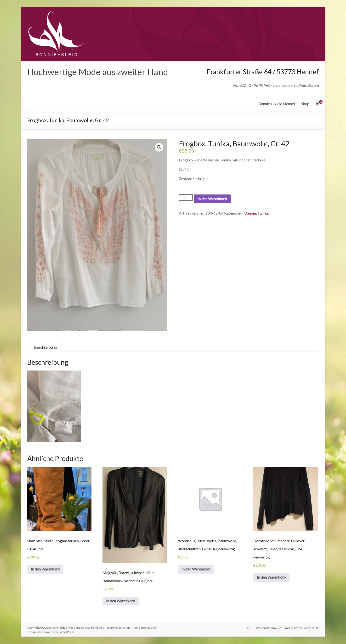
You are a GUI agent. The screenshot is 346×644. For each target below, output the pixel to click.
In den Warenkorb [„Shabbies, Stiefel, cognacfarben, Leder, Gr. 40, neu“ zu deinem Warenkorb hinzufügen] (46, 569)
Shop (305, 104)
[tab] (45, 347)
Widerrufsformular (268, 628)
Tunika (263, 213)
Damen (250, 213)
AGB (249, 628)
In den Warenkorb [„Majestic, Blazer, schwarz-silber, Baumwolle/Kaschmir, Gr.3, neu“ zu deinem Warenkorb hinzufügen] (121, 601)
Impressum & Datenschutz (302, 628)
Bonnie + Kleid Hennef (277, 104)
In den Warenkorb (212, 199)
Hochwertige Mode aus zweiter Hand (98, 72)
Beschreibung (45, 347)
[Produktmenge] (186, 198)
